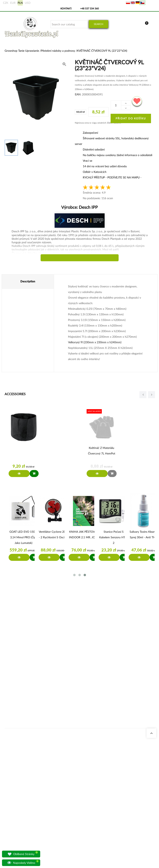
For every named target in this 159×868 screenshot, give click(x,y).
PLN (20, 3)
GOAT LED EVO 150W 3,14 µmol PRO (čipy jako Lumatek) (24, 537)
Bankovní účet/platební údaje (104, 686)
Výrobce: (79, 207)
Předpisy (101, 696)
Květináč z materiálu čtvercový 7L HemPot (102, 451)
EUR (13, 3)
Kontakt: (66, 8)
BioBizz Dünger (79, 706)
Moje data (102, 658)
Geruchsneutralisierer (82, 667)
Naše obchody (53, 653)
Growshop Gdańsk (55, 667)
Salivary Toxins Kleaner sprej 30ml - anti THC (143, 534)
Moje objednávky (106, 653)
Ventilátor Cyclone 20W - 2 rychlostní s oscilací (54, 534)
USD (28, 3)
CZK (6, 3)
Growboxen (77, 672)
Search (98, 24)
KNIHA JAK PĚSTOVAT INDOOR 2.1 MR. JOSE (84, 534)
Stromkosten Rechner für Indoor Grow (81, 658)
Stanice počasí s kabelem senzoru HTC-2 (114, 537)
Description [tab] (28, 281)
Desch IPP (88, 207)
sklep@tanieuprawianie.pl (19, 684)
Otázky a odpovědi (55, 691)
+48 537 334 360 (89, 8)
